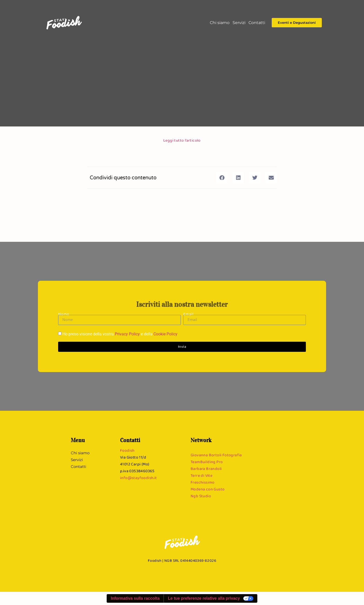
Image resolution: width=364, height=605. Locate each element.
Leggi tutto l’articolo (182, 140)
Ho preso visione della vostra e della (120, 334)
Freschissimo (203, 482)
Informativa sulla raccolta (135, 598)
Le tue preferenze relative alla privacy (204, 598)
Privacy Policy (127, 334)
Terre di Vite (201, 475)
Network (201, 440)
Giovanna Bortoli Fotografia (216, 455)
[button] (222, 178)
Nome (64, 314)
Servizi (239, 23)
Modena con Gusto (208, 489)
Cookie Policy (165, 334)
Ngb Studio (201, 496)
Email (188, 314)
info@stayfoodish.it (139, 478)
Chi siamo (220, 23)
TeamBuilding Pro (207, 462)
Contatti (257, 23)
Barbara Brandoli (206, 469)
